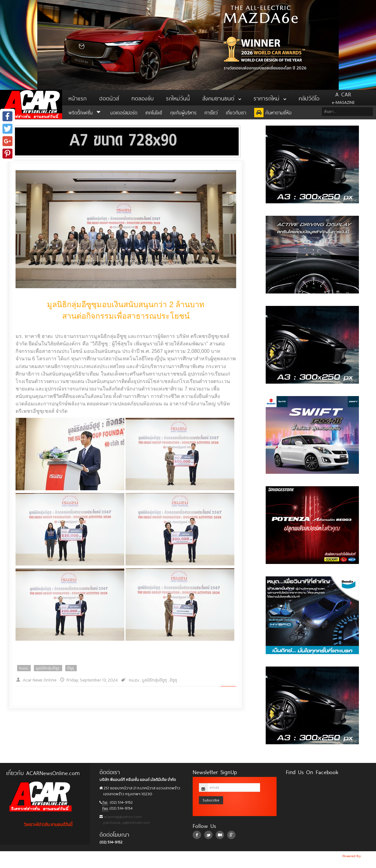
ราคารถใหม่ (270, 98)
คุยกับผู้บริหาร (183, 112)
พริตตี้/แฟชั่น (85, 112)
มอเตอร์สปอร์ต (124, 112)
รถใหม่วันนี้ (178, 98)
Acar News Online (40, 680)
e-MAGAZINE (343, 98)
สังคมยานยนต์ (222, 98)
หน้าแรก (78, 98)
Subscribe (211, 800)
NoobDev (369, 856)
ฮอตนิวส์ (109, 98)
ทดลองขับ (142, 98)
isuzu (23, 668)
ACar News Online (31, 104)
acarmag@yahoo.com (122, 817)
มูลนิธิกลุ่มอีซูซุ (48, 668)
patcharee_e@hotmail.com (126, 823)
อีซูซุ (71, 668)
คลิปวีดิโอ (309, 98)
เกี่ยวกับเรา (236, 112)
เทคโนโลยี (154, 112)
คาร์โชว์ (211, 112)
